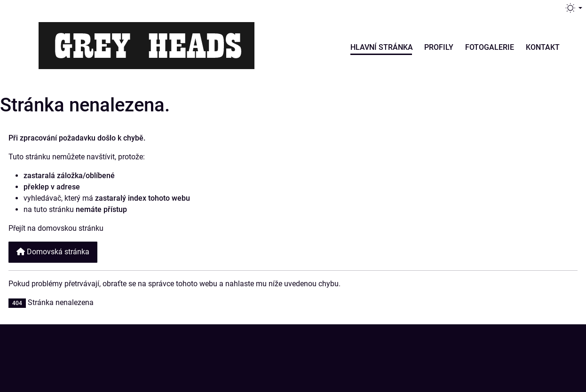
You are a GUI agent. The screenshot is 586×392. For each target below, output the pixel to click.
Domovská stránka (53, 252)
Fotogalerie (490, 47)
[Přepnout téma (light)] (573, 8)
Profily (439, 47)
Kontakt (543, 47)
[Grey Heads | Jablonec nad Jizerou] (146, 44)
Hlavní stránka (382, 47)
